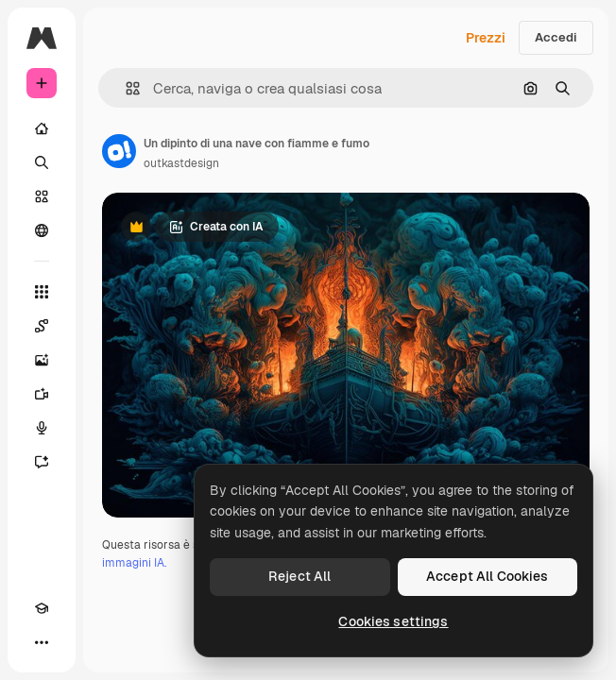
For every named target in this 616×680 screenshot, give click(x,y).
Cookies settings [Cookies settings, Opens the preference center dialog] (393, 621)
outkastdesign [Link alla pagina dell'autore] (181, 163)
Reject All (299, 576)
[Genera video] (42, 394)
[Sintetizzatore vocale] (42, 428)
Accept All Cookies (488, 576)
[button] (125, 88)
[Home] (42, 128)
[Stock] (42, 196)
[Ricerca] (42, 162)
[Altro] (42, 642)
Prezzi (486, 38)
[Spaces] (42, 326)
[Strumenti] (42, 292)
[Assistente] (42, 462)
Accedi (556, 37)
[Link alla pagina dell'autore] (119, 151)
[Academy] (42, 608)
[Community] (42, 230)
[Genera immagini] (42, 360)
